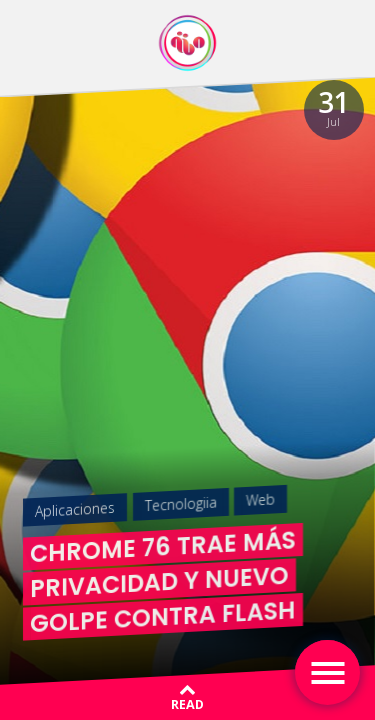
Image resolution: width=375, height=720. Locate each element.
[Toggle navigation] (327, 672)
